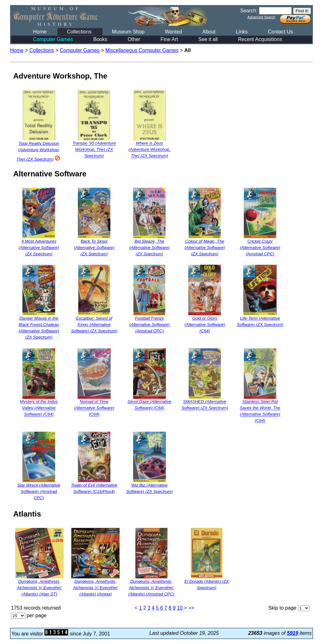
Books (100, 39)
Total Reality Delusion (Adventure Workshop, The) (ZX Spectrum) (39, 151)
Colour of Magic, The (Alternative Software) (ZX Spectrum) (205, 248)
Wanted (173, 32)
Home (40, 32)
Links (242, 32)
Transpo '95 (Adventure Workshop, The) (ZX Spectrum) (94, 150)
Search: (249, 11)
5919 (293, 633)
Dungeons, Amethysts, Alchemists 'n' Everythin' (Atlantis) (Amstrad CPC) (151, 588)
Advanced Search (261, 17)
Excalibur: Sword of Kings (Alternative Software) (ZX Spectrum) (94, 325)
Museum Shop (128, 32)
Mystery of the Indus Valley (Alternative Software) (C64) (39, 408)
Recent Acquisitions (260, 39)
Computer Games (53, 39)
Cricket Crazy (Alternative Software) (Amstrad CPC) (260, 248)
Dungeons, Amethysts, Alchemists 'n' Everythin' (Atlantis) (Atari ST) (39, 588)
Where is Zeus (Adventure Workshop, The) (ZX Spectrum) (149, 150)
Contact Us (281, 32)
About (209, 32)
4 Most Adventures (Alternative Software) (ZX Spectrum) (39, 248)
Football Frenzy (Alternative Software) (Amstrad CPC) (150, 325)
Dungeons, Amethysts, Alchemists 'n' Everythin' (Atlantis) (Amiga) (96, 588)
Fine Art (169, 39)
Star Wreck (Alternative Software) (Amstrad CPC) (39, 491)
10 (180, 608)
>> (191, 608)
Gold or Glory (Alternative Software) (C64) (205, 325)
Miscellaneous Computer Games (142, 50)
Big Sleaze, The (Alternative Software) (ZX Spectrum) (150, 248)
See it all (208, 39)
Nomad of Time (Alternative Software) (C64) (94, 408)
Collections (79, 32)
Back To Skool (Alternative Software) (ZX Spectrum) (94, 248)
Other (134, 39)
